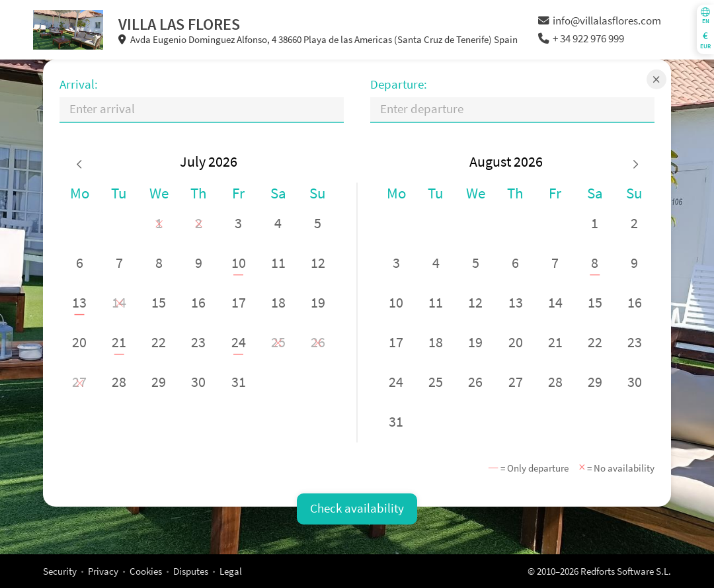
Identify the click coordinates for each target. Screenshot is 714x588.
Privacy (103, 571)
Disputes (191, 571)
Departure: (399, 84)
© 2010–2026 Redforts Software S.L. (599, 571)
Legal (231, 571)
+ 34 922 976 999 (581, 39)
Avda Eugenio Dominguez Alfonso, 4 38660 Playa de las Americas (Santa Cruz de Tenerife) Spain (318, 39)
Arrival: (79, 84)
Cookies (146, 571)
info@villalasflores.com (600, 21)
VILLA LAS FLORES (179, 24)
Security (60, 571)
